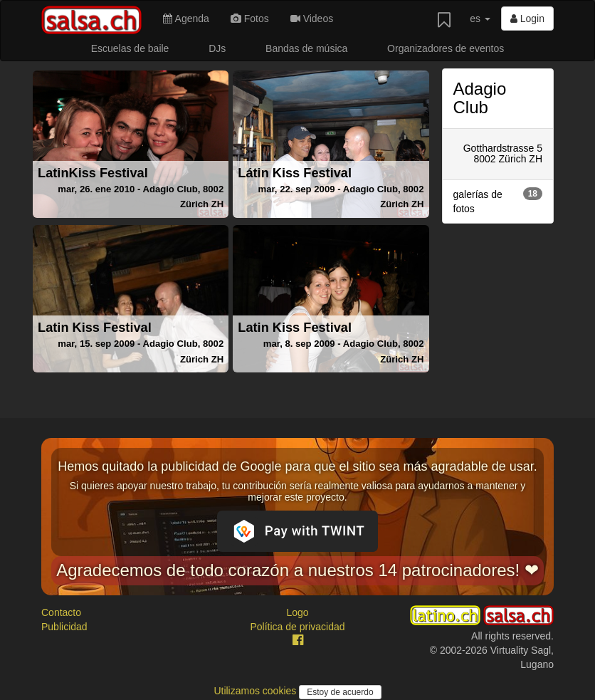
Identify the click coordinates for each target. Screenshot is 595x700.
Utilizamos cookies (256, 691)
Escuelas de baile (130, 48)
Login (527, 19)
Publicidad (64, 627)
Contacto (61, 612)
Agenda (186, 19)
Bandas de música (306, 48)
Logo (297, 612)
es (480, 19)
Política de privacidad (297, 627)
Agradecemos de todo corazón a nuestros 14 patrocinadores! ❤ (297, 570)
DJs (217, 48)
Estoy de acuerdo (340, 692)
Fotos (250, 19)
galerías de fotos (498, 201)
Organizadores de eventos (446, 48)
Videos (312, 19)
